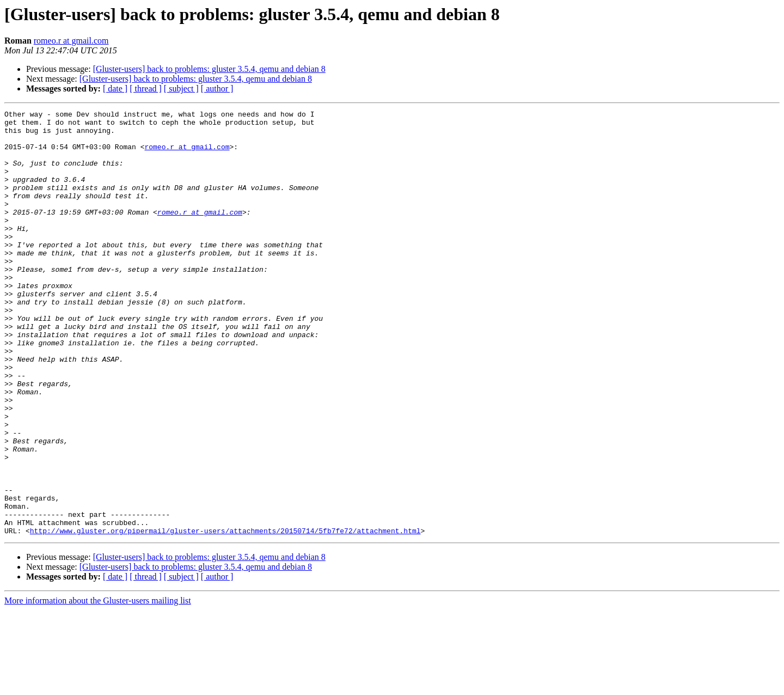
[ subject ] (181, 89)
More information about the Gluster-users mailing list (98, 685)
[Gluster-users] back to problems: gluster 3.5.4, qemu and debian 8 (209, 69)
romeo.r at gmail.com (71, 41)
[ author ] (217, 89)
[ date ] (115, 89)
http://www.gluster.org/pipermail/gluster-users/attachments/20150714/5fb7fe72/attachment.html (225, 615)
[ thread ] (146, 89)
